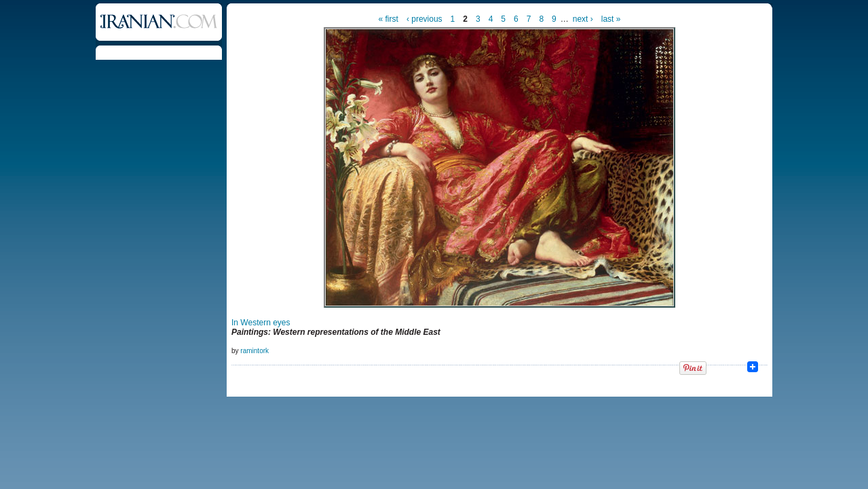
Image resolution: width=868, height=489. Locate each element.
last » (611, 19)
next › (583, 19)
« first (389, 19)
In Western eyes (261, 323)
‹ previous (424, 19)
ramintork (254, 351)
